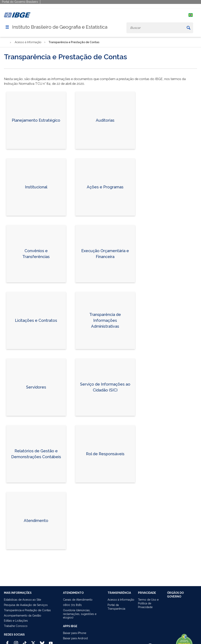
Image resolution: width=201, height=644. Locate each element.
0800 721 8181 (72, 605)
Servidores (36, 387)
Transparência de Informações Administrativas (105, 320)
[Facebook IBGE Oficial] (7, 641)
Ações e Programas (105, 187)
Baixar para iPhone (75, 633)
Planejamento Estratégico (36, 120)
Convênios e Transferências (36, 254)
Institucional (36, 187)
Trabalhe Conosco (16, 626)
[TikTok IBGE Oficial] (25, 641)
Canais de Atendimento (78, 600)
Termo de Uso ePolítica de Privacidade (148, 603)
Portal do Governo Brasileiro (20, 2)
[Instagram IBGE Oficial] (16, 641)
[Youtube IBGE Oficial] (51, 641)
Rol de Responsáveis (105, 454)
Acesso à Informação (121, 600)
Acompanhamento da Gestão (23, 616)
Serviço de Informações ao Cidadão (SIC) (105, 387)
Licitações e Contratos (36, 320)
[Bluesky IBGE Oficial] (42, 641)
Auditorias (105, 120)
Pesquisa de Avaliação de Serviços (26, 605)
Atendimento (36, 521)
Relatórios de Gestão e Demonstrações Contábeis (36, 454)
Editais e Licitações (16, 621)
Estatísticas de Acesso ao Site (22, 600)
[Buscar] (188, 28)
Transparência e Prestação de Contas (27, 610)
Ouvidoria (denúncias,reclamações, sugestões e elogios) (80, 614)
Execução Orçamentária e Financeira (105, 254)
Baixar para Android (75, 638)
